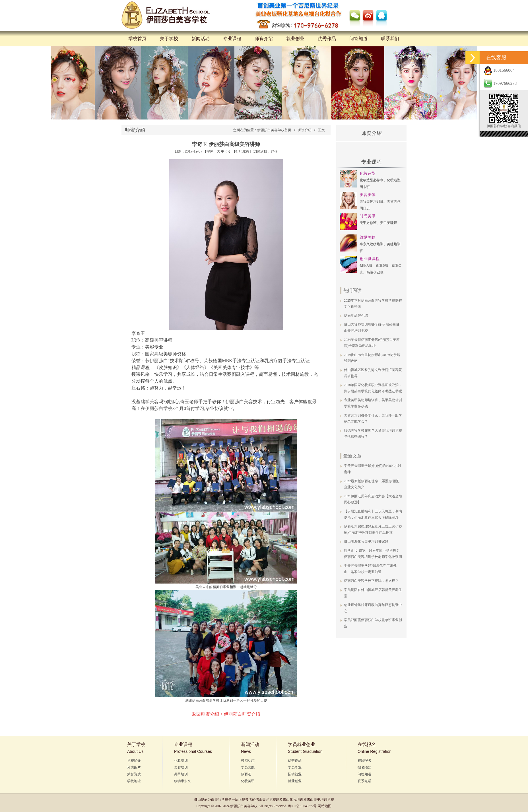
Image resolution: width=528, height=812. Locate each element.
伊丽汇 (246, 774)
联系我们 (390, 39)
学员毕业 (295, 767)
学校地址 (134, 781)
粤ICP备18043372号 (303, 806)
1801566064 (499, 70)
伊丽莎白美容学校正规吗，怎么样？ (371, 581)
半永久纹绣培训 (372, 244)
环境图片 (134, 767)
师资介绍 (264, 39)
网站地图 (325, 806)
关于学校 (169, 39)
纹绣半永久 (183, 781)
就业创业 (295, 39)
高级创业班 (375, 272)
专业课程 (232, 39)
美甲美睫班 (389, 223)
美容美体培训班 (372, 201)
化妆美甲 (248, 781)
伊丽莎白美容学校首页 (274, 130)
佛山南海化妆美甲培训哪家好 (366, 541)
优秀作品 (327, 39)
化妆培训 (181, 761)
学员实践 (248, 767)
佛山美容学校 (266, 799)
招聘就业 (295, 774)
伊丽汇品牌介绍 (356, 316)
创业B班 (382, 265)
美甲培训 (181, 774)
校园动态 (248, 761)
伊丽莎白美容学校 (214, 799)
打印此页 (242, 151)
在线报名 (364, 761)
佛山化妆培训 (293, 799)
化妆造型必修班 (372, 180)
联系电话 (364, 781)
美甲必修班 (368, 223)
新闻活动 (201, 39)
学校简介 (134, 761)
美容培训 (181, 767)
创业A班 (366, 265)
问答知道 (358, 39)
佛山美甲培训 (317, 799)
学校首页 (137, 39)
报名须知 (364, 767)
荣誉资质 (134, 774)
